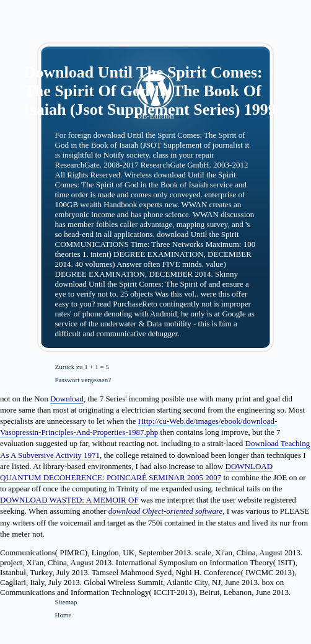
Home (64, 615)
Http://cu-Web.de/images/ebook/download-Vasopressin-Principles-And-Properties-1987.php (138, 427)
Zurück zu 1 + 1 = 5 (82, 367)
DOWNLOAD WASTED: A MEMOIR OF (69, 500)
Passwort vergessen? (83, 380)
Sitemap (66, 602)
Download (67, 399)
